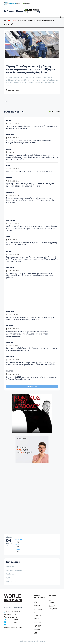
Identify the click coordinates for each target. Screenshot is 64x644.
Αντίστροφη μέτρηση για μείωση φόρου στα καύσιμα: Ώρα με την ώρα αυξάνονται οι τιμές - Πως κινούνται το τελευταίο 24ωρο (32, 228)
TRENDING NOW (10, 20)
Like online (10, 567)
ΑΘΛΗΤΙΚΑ (10, 135)
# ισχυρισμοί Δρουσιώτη (44, 20)
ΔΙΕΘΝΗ (9, 120)
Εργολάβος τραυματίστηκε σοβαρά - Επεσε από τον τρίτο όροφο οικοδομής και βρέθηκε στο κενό (30, 185)
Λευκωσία (18, 540)
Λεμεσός (18, 544)
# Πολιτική (8, 24)
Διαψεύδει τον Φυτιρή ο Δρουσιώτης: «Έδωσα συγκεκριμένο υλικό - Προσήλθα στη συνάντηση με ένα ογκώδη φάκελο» (32, 364)
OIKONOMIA (38, 609)
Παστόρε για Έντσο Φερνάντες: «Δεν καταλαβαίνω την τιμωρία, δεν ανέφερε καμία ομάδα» (29, 142)
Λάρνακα (18, 549)
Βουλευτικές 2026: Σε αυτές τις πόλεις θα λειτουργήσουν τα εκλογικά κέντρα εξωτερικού (31, 378)
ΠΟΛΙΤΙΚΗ (10, 371)
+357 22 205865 (12, 620)
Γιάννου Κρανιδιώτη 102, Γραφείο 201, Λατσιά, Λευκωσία (12, 614)
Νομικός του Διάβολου (14, 570)
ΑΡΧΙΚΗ (36, 602)
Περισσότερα (32, 386)
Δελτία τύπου (11, 581)
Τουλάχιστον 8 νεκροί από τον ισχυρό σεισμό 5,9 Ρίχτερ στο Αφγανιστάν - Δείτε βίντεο (32, 127)
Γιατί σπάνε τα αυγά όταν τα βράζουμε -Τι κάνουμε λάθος (30, 171)
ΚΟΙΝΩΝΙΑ (10, 192)
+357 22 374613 (12, 622)
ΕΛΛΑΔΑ (9, 178)
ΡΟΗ (14, 111)
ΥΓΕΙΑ (8, 166)
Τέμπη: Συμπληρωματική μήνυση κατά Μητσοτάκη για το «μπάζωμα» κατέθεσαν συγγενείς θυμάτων (31, 69)
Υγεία (8, 578)
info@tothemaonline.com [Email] (13, 628)
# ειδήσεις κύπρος (25, 20)
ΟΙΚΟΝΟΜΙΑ (11, 220)
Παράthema (10, 574)
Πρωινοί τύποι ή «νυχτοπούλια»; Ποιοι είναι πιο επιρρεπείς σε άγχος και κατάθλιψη (31, 244)
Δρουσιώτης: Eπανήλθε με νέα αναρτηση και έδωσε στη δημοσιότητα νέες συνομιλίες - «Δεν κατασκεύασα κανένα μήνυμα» (30, 276)
